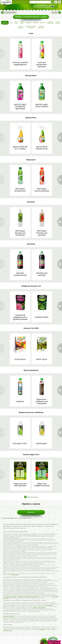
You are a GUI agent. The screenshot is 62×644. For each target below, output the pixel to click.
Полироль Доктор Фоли (9, 616)
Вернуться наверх (33, 497)
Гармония (20, 401)
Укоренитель (42, 629)
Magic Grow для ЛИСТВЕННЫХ (20, 485)
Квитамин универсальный (20, 274)
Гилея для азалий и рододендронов (20, 63)
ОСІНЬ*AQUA (20, 359)
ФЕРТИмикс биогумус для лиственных (20, 233)
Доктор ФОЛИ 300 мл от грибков (20, 148)
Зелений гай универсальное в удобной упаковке (20, 317)
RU (56, 6)
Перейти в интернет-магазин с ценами (31, 17)
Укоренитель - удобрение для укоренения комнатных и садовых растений (42, 404)
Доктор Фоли (49, 605)
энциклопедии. (15, 575)
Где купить (55, 13)
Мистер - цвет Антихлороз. (39, 608)
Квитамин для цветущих (42, 274)
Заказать (31, 512)
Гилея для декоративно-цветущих (42, 65)
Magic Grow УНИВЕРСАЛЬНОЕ (42, 485)
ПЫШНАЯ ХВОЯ (42, 317)
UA (59, 6)
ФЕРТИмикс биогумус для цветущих (42, 233)
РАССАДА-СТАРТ (20, 444)
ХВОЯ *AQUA (42, 359)
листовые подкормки (11, 597)
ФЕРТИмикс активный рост (20, 190)
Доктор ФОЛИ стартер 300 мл (42, 148)
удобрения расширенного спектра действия (28, 597)
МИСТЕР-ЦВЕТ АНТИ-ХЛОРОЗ (42, 106)
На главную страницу (10, 13)
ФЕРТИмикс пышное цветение (42, 190)
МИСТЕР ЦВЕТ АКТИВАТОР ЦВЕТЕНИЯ (20, 107)
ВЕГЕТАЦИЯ (42, 444)
